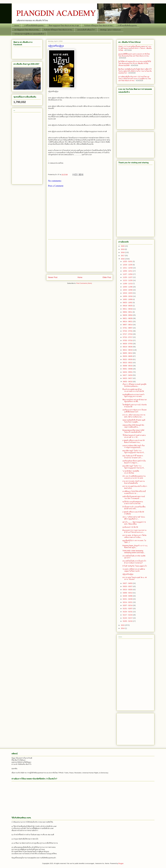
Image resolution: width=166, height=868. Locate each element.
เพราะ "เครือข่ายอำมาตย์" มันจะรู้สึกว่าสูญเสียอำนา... (134, 518)
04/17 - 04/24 (128, 375)
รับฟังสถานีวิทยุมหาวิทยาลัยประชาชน (98, 26)
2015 (123, 625)
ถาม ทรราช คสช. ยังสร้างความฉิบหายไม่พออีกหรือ (134, 482)
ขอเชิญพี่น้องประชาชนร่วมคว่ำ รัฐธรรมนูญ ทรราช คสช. (133, 395)
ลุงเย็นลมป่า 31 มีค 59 (130, 527)
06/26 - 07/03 (128, 344)
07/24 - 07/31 (128, 331)
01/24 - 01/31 (128, 612)
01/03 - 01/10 (128, 621)
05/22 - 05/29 (128, 359)
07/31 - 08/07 (128, 328)
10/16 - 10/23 (128, 293)
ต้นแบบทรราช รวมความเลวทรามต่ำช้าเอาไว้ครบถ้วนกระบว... (134, 531)
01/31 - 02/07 (128, 609)
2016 (123, 259)
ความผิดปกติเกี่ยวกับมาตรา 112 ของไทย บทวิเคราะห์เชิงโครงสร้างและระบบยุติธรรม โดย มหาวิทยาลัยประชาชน (135, 79)
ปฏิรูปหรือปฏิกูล (128, 574)
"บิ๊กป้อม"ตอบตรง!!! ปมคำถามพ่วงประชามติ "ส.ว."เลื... (134, 436)
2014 (123, 628)
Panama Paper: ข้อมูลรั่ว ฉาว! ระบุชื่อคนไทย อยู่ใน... (135, 547)
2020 (123, 246)
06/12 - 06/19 (128, 350)
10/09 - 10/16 (128, 296)
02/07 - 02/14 (128, 605)
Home (17, 26)
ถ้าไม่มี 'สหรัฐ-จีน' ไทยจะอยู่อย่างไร (135, 566)
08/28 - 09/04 (128, 315)
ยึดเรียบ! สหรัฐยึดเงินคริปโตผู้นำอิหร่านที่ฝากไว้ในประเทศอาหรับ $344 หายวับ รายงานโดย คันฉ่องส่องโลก (135, 71)
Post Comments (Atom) (84, 283)
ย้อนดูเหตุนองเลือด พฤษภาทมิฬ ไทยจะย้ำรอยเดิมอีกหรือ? (133, 431)
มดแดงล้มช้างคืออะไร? (86, 30)
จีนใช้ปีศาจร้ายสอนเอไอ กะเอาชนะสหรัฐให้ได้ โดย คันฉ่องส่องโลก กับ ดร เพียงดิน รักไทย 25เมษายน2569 (135, 63)
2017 (123, 256)
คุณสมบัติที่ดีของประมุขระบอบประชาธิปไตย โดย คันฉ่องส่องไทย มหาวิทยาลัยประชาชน (134, 55)
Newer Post (53, 277)
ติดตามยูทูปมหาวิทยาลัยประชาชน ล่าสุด (64, 26)
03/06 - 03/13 (128, 593)
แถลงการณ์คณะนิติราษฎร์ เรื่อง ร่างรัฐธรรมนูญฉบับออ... (134, 446)
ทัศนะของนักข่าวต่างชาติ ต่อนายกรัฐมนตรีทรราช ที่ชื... (135, 401)
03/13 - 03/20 (128, 590)
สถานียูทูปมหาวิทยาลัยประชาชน (27, 30)
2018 (123, 252)
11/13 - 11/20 (128, 280)
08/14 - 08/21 (128, 321)
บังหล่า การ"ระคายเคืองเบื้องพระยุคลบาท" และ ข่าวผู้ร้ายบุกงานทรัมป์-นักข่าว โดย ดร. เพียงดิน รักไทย (135, 48)
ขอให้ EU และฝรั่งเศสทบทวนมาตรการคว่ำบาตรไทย (133, 503)
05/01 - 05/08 (128, 369)
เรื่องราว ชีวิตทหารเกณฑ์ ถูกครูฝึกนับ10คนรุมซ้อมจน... (134, 385)
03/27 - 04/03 (128, 583)
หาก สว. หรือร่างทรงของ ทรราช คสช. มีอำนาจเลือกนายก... (134, 416)
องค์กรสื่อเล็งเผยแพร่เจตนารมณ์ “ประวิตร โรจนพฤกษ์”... (134, 497)
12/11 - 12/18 (128, 268)
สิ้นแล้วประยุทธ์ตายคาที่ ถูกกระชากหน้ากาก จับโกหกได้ (133, 390)
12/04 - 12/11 (128, 271)
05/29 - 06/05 (128, 356)
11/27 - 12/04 (128, 274)
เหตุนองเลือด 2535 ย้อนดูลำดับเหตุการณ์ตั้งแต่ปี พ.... (133, 426)
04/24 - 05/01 (128, 372)
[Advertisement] (80, 256)
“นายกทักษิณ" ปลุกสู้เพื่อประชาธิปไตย (131, 472)
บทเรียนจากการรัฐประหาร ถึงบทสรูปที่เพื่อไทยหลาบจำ (134, 411)
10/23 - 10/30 (128, 290)
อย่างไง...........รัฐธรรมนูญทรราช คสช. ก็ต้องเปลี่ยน (134, 523)
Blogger (121, 863)
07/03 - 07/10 (128, 340)
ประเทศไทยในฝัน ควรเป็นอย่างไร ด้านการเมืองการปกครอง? (134, 562)
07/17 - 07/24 (128, 334)
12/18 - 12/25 (128, 265)
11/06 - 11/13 (128, 284)
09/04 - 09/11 (128, 312)
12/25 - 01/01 (128, 261)
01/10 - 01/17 (128, 618)
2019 (123, 249)
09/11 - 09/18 (128, 309)
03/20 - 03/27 (128, 586)
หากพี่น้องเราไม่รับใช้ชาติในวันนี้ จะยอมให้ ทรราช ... (134, 492)
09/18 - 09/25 (128, 306)
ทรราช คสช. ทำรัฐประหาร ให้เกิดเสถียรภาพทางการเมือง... (134, 536)
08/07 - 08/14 (128, 325)
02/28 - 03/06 (128, 596)
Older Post (107, 277)
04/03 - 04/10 (128, 382)
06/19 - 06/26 (128, 347)
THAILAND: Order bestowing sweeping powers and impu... (134, 552)
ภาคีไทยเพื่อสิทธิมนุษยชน (34, 26)
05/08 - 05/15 (128, 366)
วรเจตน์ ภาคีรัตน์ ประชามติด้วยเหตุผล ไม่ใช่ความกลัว (134, 570)
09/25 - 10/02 (128, 303)
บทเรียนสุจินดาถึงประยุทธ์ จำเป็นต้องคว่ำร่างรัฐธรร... (134, 462)
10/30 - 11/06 (128, 287)
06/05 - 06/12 (128, 353)
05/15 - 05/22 (128, 363)
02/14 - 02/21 (128, 602)
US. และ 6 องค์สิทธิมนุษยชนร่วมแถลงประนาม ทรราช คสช (134, 477)
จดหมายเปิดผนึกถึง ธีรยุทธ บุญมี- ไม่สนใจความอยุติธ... (134, 421)
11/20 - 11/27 (128, 277)
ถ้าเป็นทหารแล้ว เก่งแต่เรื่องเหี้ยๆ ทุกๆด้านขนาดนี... (134, 508)
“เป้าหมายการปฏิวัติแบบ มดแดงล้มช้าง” (29, 34)
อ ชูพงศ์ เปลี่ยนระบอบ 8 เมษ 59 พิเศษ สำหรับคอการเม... (133, 441)
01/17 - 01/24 (128, 615)
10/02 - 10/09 (128, 299)
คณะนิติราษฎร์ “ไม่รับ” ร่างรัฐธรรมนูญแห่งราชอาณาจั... (134, 452)
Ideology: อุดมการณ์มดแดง (110, 30)
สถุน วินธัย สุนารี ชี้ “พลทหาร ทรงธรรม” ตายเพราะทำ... (133, 457)
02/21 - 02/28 (128, 599)
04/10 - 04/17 (128, 378)
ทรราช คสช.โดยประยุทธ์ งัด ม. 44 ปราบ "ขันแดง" (135, 578)
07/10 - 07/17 (128, 337)
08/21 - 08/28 (128, 318)
